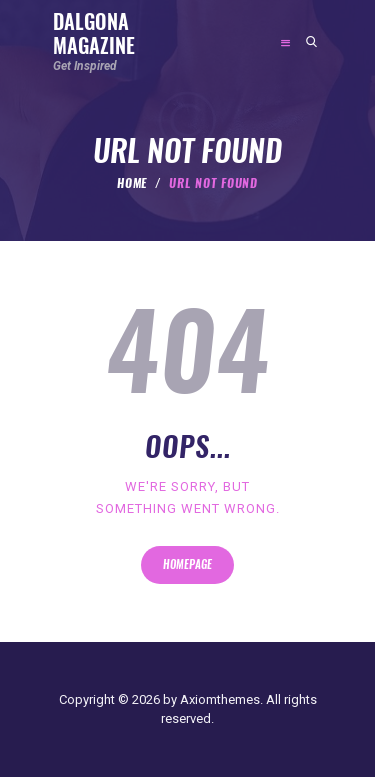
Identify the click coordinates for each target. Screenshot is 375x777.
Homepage (187, 564)
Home (132, 183)
